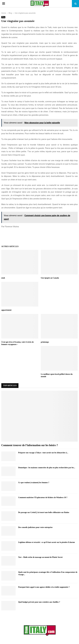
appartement (6, 310)
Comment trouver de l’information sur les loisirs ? (30, 445)
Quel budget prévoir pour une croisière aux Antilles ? (39, 602)
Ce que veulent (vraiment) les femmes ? (34, 483)
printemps (45, 342)
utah (3, 278)
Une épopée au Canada (50, 278)
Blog (3, 17)
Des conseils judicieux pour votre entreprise (35, 527)
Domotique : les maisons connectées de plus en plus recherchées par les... (47, 468)
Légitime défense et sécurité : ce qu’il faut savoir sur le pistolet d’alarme (47, 542)
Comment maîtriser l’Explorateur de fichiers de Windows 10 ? (43, 497)
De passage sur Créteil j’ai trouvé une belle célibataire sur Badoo (44, 512)
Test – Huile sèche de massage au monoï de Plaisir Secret (40, 557)
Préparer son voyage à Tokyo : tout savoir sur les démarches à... (43, 453)
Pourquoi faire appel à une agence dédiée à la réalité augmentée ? (44, 587)
